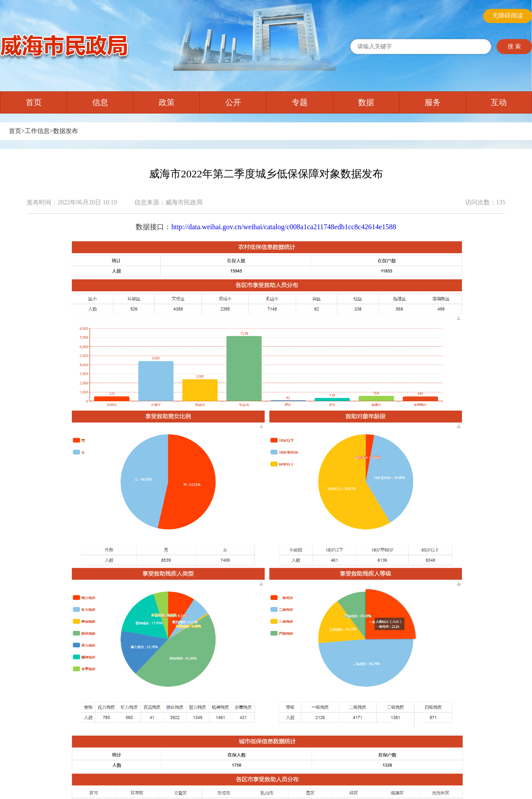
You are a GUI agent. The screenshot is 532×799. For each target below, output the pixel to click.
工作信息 (37, 131)
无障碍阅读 (508, 16)
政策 (167, 102)
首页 (34, 102)
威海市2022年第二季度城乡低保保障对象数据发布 (266, 174)
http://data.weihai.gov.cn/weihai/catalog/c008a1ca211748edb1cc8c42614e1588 (284, 227)
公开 (233, 102)
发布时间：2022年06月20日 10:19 (72, 202)
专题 (300, 102)
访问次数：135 (485, 202)
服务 (433, 102)
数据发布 (66, 131)
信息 (100, 102)
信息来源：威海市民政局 (168, 202)
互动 (499, 102)
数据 (366, 102)
